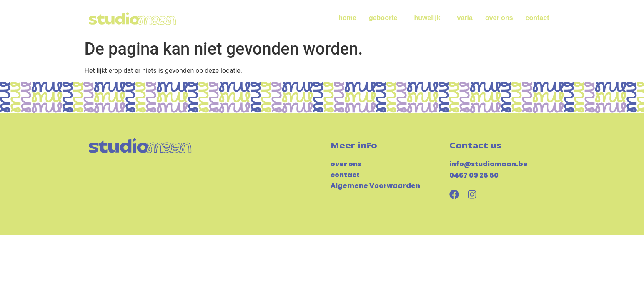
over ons (499, 18)
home (347, 18)
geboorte (385, 18)
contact (538, 18)
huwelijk (429, 18)
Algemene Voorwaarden (375, 186)
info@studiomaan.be (489, 164)
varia (465, 18)
